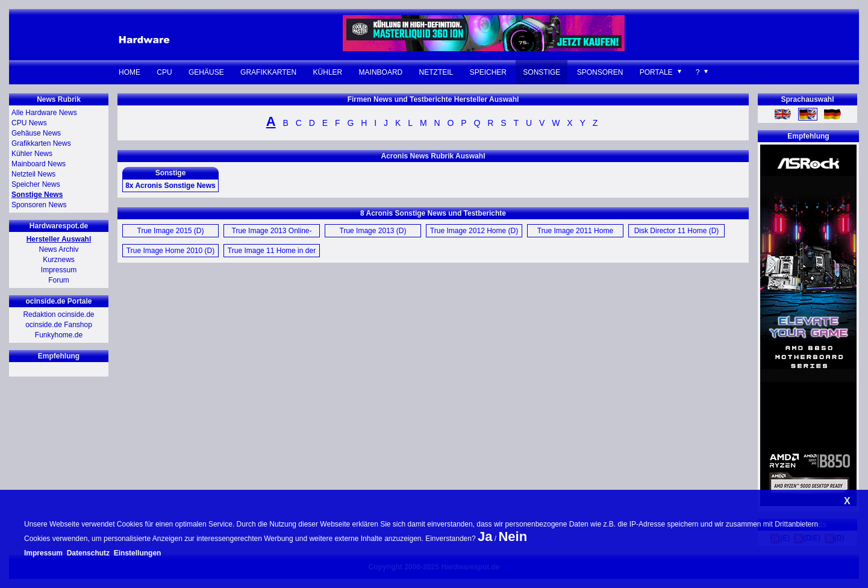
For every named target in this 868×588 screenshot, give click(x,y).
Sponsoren (600, 72)
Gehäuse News (36, 133)
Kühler (328, 72)
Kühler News (32, 154)
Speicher (488, 72)
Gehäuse (206, 72)
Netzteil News (33, 174)
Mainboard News (39, 164)
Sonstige (542, 72)
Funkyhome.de (59, 335)
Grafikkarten (268, 72)
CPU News (29, 123)
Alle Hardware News (44, 113)
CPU (164, 72)
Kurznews (59, 260)
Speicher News (36, 184)
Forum (59, 280)
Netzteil (436, 72)
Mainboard (381, 72)
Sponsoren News (39, 205)
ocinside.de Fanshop (59, 325)
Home (130, 72)
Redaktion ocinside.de (58, 314)
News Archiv (58, 249)
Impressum (59, 270)
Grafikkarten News (41, 143)
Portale (656, 72)
